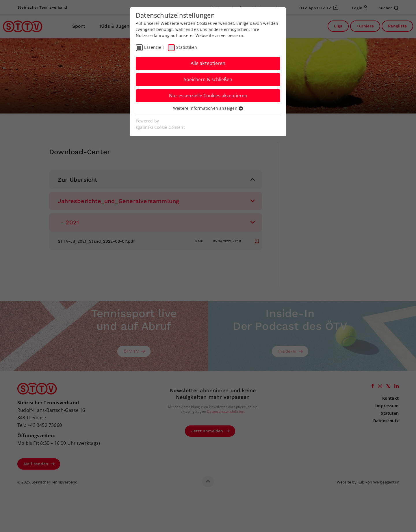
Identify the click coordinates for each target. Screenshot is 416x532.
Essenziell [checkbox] (154, 47)
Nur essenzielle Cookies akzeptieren (208, 96)
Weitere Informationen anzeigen (208, 108)
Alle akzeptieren (208, 63)
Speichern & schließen (208, 79)
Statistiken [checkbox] (187, 47)
